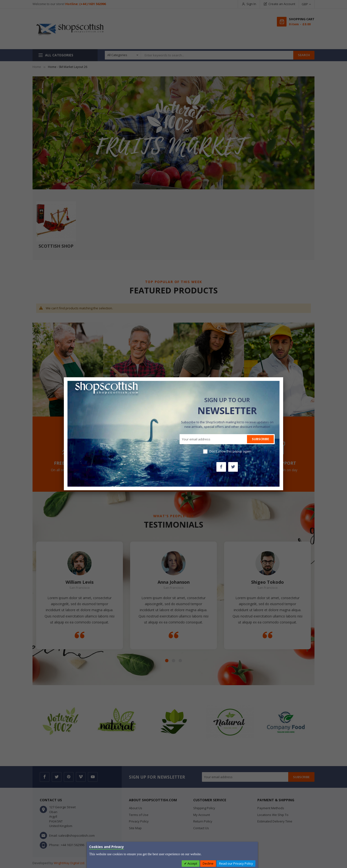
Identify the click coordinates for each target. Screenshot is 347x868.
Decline (208, 863)
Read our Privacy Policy (236, 863)
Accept (192, 863)
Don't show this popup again (230, 451)
